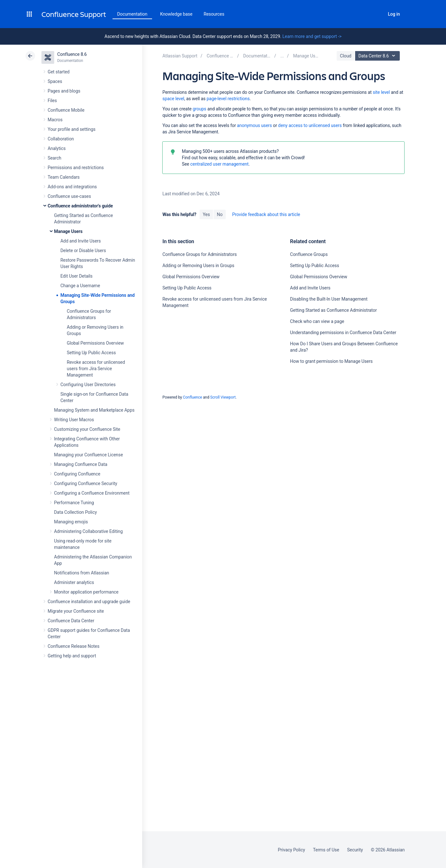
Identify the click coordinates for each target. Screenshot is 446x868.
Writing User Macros (74, 420)
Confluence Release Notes (74, 646)
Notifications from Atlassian (82, 573)
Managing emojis (71, 522)
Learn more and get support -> (312, 36)
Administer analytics (74, 582)
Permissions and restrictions (76, 168)
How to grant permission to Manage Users (331, 361)
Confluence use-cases (69, 196)
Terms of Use (326, 850)
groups (199, 109)
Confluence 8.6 (72, 54)
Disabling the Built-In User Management (329, 299)
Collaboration (61, 139)
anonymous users (254, 125)
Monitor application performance (86, 592)
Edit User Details (77, 276)
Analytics (57, 148)
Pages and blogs (64, 91)
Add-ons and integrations (72, 187)
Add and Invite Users (81, 241)
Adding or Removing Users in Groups (198, 266)
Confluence (193, 397)
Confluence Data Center (71, 621)
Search (377, 14)
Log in (394, 14)
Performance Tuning (74, 503)
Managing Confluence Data (81, 464)
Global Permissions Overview (95, 343)
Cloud (346, 56)
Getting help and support (72, 656)
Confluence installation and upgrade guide (89, 602)
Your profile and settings (72, 129)
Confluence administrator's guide (80, 206)
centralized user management (219, 164)
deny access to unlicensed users (310, 125)
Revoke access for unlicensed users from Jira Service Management (96, 369)
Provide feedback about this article (266, 214)
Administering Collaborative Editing (89, 531)
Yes (206, 214)
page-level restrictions (228, 99)
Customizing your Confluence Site (87, 429)
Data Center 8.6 (378, 56)
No (220, 214)
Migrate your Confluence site (76, 611)
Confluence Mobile (66, 110)
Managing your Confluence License (89, 455)
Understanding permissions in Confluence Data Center (343, 333)
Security (355, 850)
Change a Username (80, 286)
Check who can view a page (317, 321)
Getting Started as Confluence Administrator (333, 310)
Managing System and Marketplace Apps (94, 410)
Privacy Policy (292, 850)
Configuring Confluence (77, 474)
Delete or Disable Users (83, 251)
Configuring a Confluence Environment (92, 493)
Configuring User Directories (88, 385)
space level (173, 99)
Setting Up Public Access (91, 353)
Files (52, 101)
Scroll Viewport (223, 397)
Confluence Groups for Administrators (199, 254)
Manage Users (68, 231)
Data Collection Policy (76, 512)
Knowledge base (176, 14)
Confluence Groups (309, 254)
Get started (59, 72)
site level (381, 92)
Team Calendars (64, 177)
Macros (55, 120)
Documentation (132, 14)
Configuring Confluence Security (86, 483)
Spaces (55, 81)
